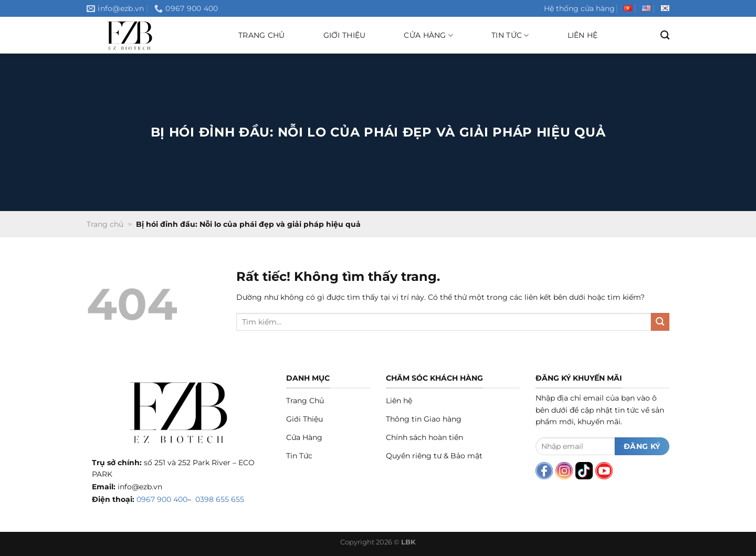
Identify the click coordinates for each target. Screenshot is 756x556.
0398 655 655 (220, 499)
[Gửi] (660, 322)
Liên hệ (583, 35)
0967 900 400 (162, 499)
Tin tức (510, 35)
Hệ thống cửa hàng (579, 8)
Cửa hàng (428, 35)
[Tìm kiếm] (665, 35)
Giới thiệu (345, 35)
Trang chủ (262, 35)
